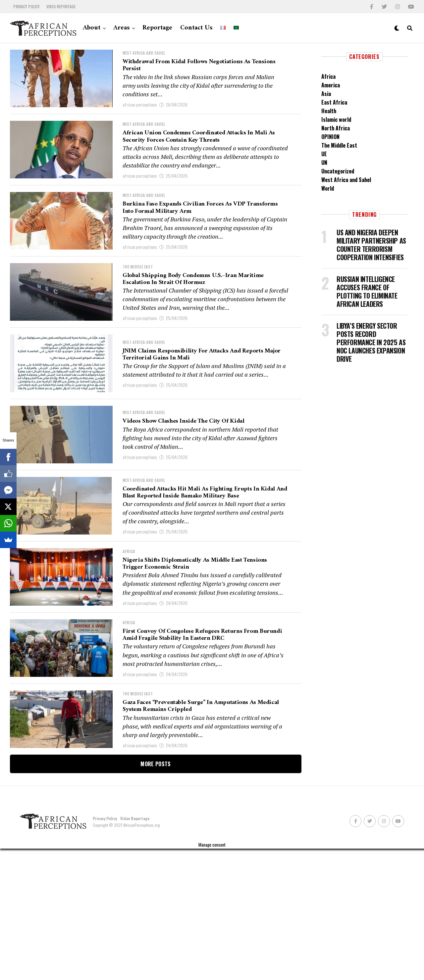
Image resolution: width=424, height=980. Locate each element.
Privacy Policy (26, 6)
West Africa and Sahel (346, 180)
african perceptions (140, 111)
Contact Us (196, 28)
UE (324, 154)
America (331, 85)
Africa (328, 76)
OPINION (330, 137)
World (328, 188)
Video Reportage (61, 6)
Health (329, 111)
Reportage (157, 28)
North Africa (336, 128)
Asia (326, 94)
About (92, 28)
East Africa (334, 102)
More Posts (156, 895)
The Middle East (339, 145)
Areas (121, 28)
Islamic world (336, 119)
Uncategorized (338, 171)
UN (324, 163)
